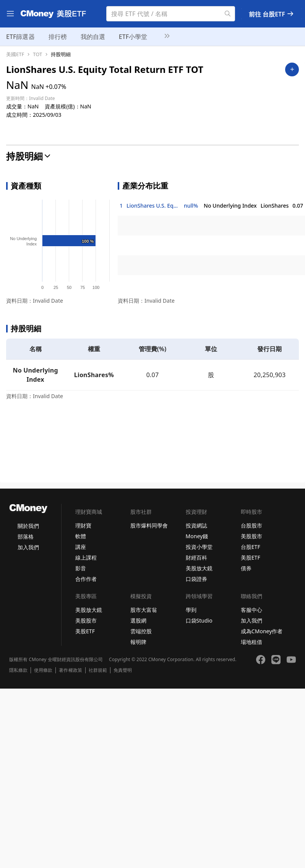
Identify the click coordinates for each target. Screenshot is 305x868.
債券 (246, 568)
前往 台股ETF (272, 14)
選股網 (138, 620)
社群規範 (98, 670)
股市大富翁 (144, 610)
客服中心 (251, 610)
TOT (37, 54)
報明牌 (138, 642)
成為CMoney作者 (262, 631)
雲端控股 (141, 631)
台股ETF (251, 547)
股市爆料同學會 (149, 525)
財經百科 (196, 557)
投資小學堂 (199, 547)
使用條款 (43, 670)
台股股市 (251, 525)
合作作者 (86, 579)
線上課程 (86, 557)
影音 (81, 568)
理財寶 (83, 525)
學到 (191, 610)
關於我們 (28, 526)
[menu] (10, 14)
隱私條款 (18, 670)
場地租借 (251, 642)
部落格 (26, 536)
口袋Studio (199, 620)
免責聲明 (123, 670)
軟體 (81, 536)
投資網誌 (196, 525)
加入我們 (28, 547)
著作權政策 (70, 670)
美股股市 (251, 536)
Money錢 (197, 536)
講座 (81, 547)
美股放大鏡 (199, 568)
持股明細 (61, 54)
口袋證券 (196, 579)
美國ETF (15, 54)
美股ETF (251, 557)
